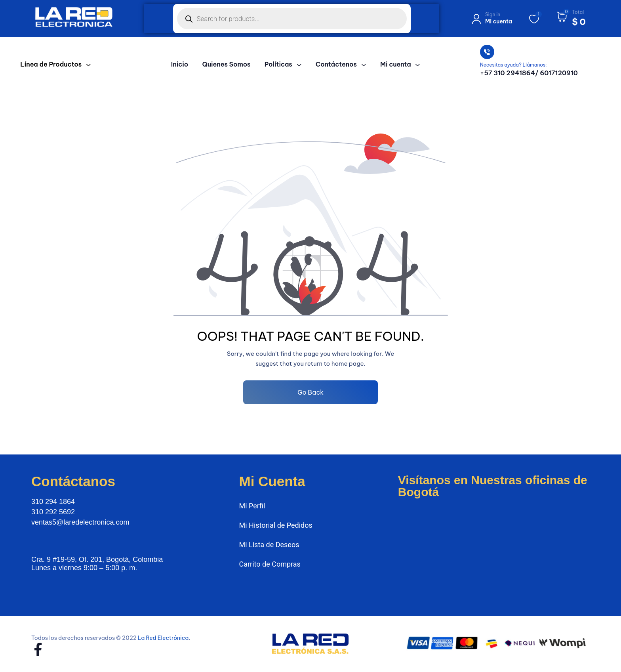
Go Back (310, 392)
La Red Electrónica (163, 638)
